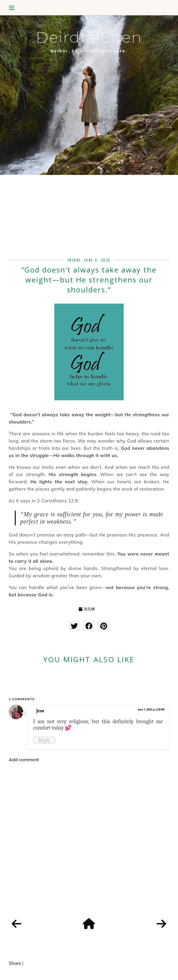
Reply (44, 740)
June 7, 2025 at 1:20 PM (151, 710)
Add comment (24, 760)
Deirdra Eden (89, 37)
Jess (40, 711)
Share (15, 963)
